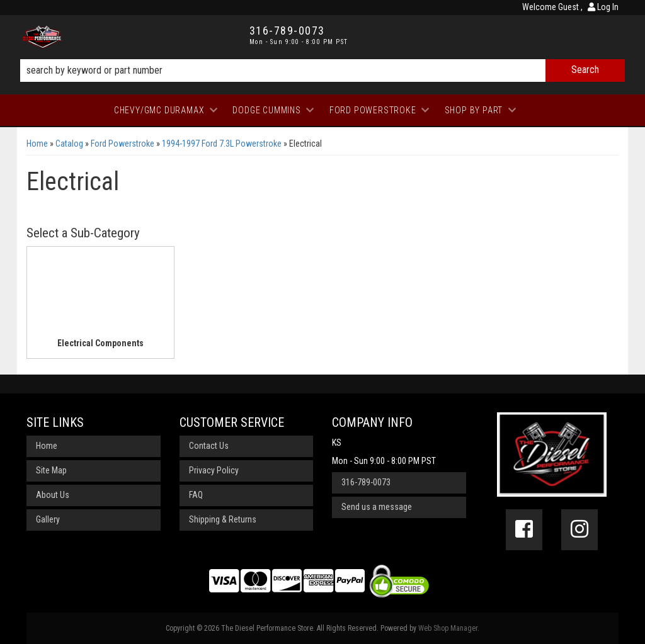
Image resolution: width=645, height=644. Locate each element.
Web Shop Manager (448, 628)
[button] (322, 71)
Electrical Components (100, 343)
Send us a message (377, 507)
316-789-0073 (366, 482)
